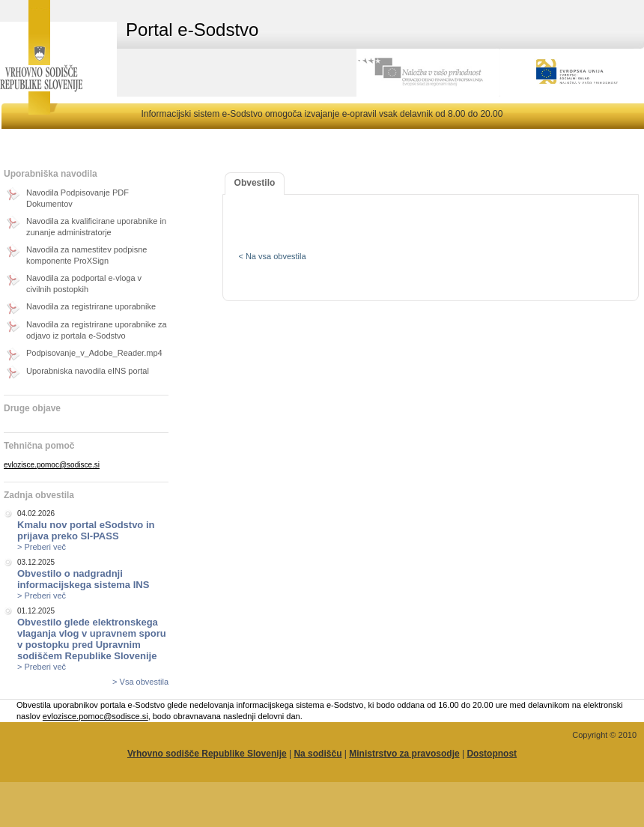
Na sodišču (318, 754)
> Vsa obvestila (140, 682)
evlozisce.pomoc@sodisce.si (52, 465)
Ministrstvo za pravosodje (404, 754)
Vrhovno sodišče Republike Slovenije (207, 754)
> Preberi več (42, 547)
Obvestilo (255, 183)
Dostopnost (492, 754)
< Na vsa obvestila (272, 256)
